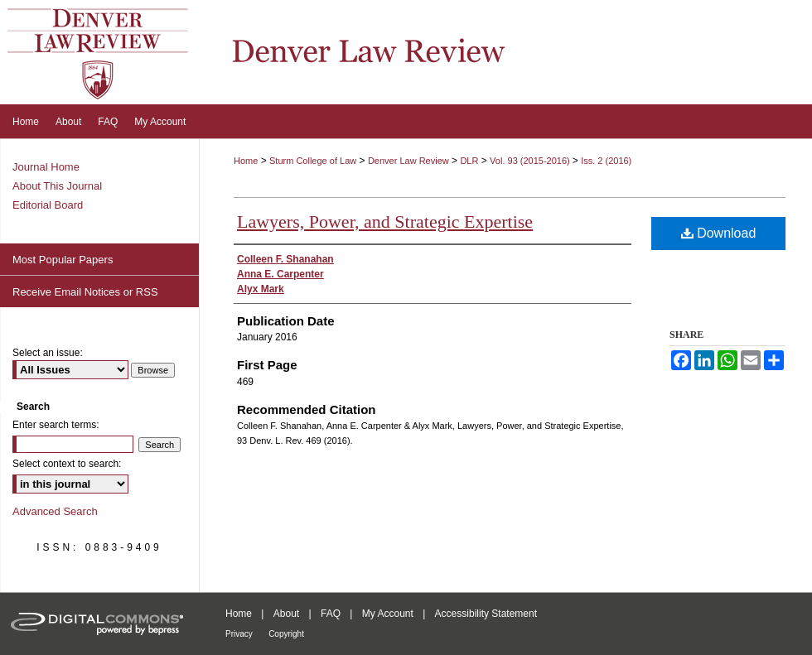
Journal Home (46, 167)
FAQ (331, 614)
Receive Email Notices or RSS (85, 292)
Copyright (286, 634)
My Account (388, 614)
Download (719, 233)
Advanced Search (55, 511)
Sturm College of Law (313, 161)
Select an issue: (48, 353)
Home (246, 161)
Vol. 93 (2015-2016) (531, 161)
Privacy (239, 634)
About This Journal (57, 186)
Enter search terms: (56, 425)
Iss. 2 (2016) (606, 161)
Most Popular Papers (63, 260)
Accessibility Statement (486, 614)
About (286, 614)
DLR (469, 161)
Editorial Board (48, 205)
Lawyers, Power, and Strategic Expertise (385, 222)
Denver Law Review (408, 161)
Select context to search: (67, 464)
